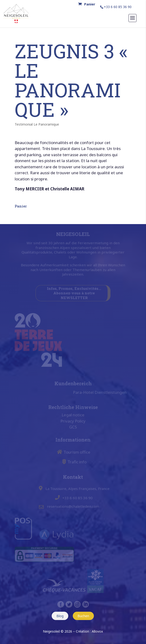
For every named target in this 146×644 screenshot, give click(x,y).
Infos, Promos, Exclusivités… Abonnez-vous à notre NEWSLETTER (74, 293)
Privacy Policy (73, 421)
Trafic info (77, 462)
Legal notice (73, 415)
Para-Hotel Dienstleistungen (100, 392)
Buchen (83, 616)
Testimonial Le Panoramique (37, 124)
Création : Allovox (89, 631)
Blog (60, 616)
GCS (73, 427)
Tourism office (77, 452)
